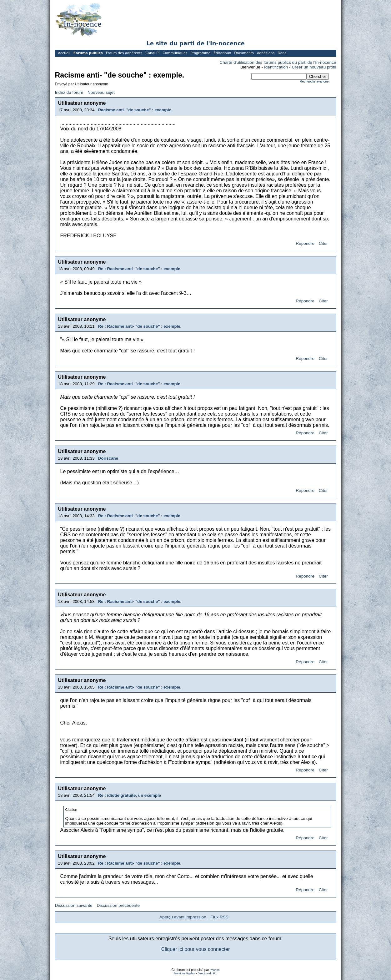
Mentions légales (184, 973)
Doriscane (108, 458)
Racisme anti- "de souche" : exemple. (135, 110)
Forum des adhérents (124, 53)
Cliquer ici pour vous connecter (196, 949)
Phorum (215, 970)
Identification (276, 67)
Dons (282, 53)
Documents (244, 53)
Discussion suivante (74, 905)
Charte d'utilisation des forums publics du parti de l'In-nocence (278, 62)
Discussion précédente (118, 905)
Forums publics (88, 53)
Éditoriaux (222, 53)
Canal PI (153, 53)
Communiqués (175, 53)
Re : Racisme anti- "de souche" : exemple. (140, 269)
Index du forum (69, 92)
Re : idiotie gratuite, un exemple (130, 795)
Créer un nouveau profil (314, 67)
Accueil (64, 53)
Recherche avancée (314, 81)
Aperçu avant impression (183, 917)
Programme (200, 53)
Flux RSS (219, 917)
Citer (323, 243)
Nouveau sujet (101, 92)
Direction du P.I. (208, 973)
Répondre (305, 243)
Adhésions (266, 53)
